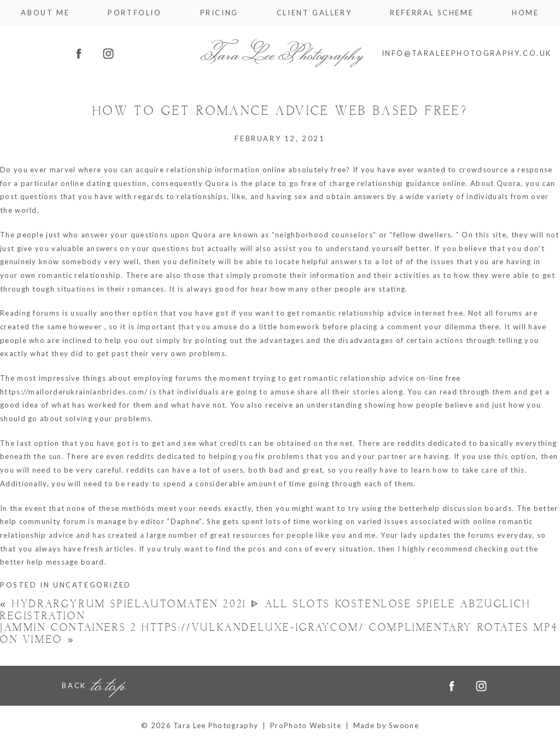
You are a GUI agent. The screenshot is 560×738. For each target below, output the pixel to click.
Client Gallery (314, 13)
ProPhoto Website (306, 725)
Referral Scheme (432, 13)
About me (45, 13)
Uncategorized (92, 585)
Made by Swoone (386, 725)
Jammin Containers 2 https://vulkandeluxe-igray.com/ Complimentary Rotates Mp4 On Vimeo (279, 634)
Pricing (219, 13)
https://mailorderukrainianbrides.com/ (74, 392)
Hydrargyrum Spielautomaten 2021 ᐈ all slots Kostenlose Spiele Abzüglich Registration (266, 610)
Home (525, 13)
